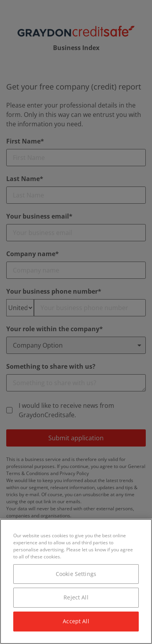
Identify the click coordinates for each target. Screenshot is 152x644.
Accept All (76, 621)
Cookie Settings (76, 574)
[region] (76, 581)
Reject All (76, 597)
